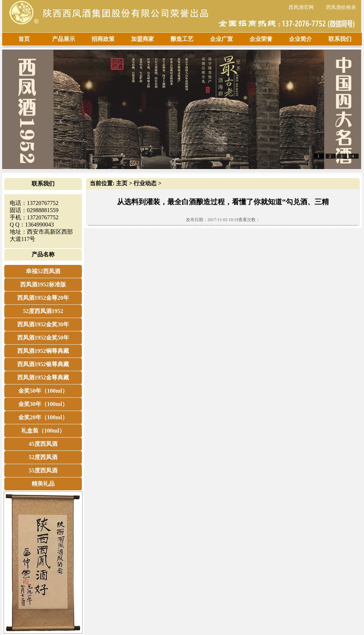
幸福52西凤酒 (43, 271)
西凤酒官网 (301, 7)
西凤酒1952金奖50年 (43, 338)
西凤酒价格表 (341, 7)
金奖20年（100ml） (43, 417)
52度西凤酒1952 (43, 311)
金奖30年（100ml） (43, 404)
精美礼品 (43, 484)
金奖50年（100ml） (43, 391)
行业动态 (145, 183)
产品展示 (64, 39)
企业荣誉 (261, 39)
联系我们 (340, 39)
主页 (122, 183)
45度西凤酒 (43, 444)
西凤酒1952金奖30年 (43, 324)
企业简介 (300, 39)
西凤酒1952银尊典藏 (43, 364)
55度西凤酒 (43, 470)
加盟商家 (143, 39)
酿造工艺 (182, 39)
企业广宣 (221, 39)
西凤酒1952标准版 (43, 284)
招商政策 (103, 39)
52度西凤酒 (43, 457)
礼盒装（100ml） (43, 431)
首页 (24, 39)
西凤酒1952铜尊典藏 (43, 351)
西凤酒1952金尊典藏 (43, 377)
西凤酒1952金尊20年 (43, 298)
